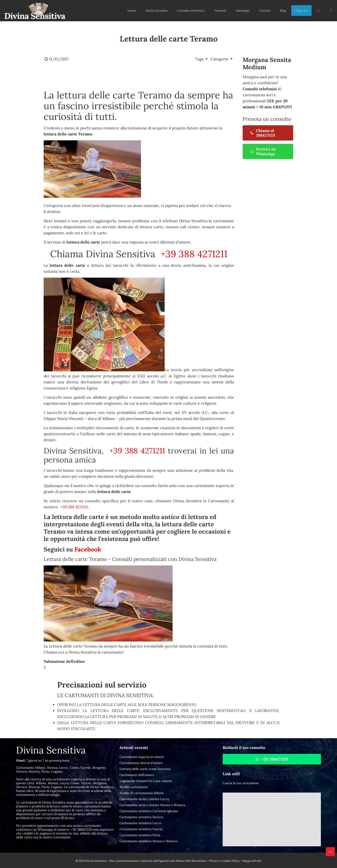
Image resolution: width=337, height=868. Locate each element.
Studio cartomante (134, 787)
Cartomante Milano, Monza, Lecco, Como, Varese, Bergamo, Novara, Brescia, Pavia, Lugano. (61, 769)
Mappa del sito (252, 861)
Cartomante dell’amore (137, 775)
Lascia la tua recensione (241, 783)
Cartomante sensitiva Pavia (140, 835)
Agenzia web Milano (172, 861)
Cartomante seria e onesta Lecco (144, 799)
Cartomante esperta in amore (142, 757)
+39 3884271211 (81, 829)
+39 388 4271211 (193, 254)
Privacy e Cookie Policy (224, 861)
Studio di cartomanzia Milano (142, 793)
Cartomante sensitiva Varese (141, 829)
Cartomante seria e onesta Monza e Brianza (152, 805)
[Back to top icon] (330, 852)
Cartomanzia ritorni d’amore (141, 763)
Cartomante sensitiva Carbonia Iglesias (149, 811)
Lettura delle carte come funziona (145, 769)
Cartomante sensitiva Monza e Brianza (149, 841)
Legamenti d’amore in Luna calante (146, 781)
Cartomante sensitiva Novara (141, 817)
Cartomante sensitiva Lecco (140, 823)
